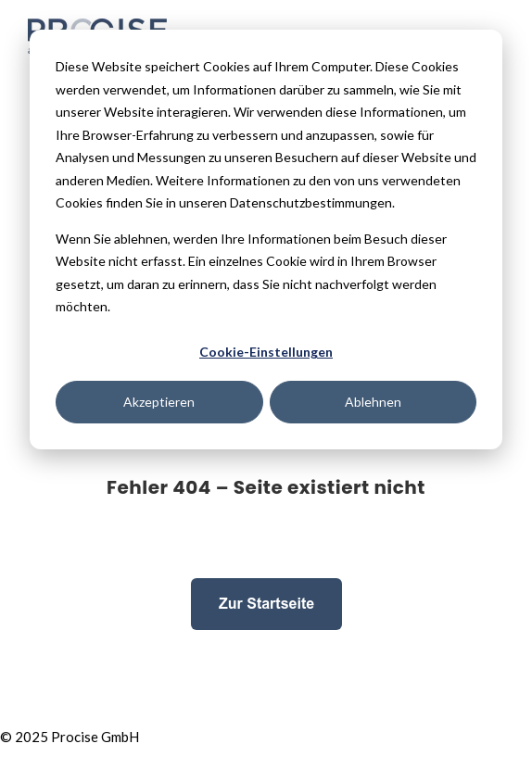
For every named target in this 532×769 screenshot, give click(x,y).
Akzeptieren (159, 402)
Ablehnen (373, 402)
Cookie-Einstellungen (266, 352)
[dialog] (266, 240)
